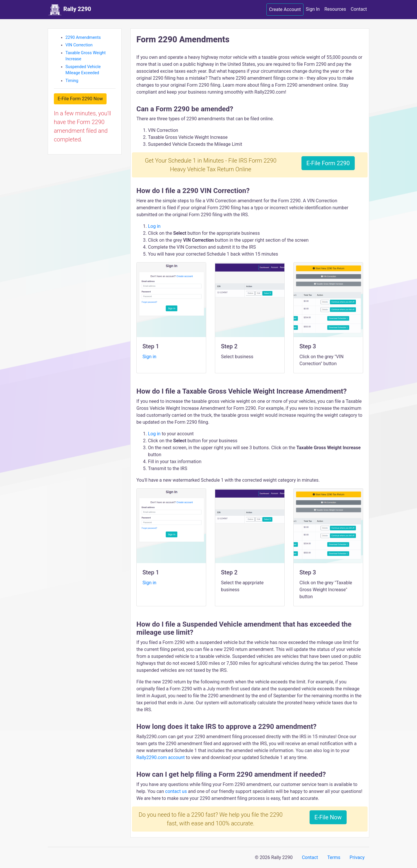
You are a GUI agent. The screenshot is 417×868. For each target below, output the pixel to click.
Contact (359, 9)
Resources (335, 9)
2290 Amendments (83, 38)
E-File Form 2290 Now (80, 99)
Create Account (285, 9)
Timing (72, 81)
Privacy (357, 857)
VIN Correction (79, 45)
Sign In (313, 9)
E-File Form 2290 (328, 163)
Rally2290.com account (161, 757)
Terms (334, 857)
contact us (176, 791)
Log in (154, 226)
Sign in (149, 357)
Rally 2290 (69, 10)
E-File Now (328, 817)
